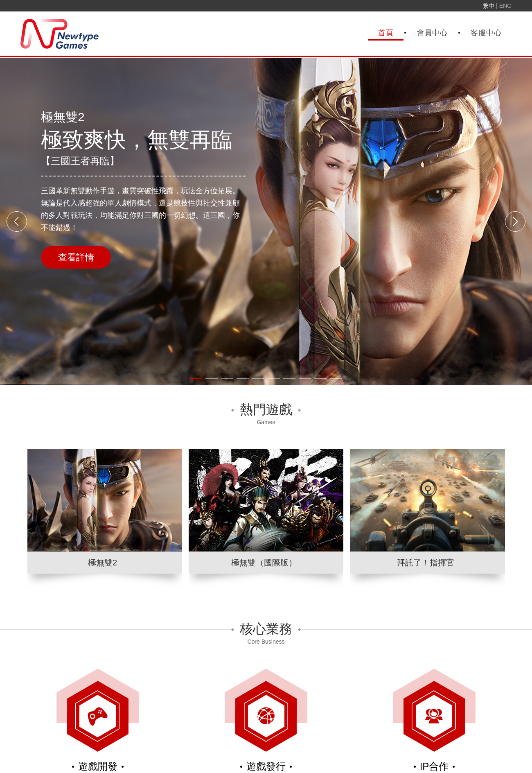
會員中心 (432, 33)
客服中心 (486, 33)
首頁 (386, 33)
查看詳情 (76, 257)
